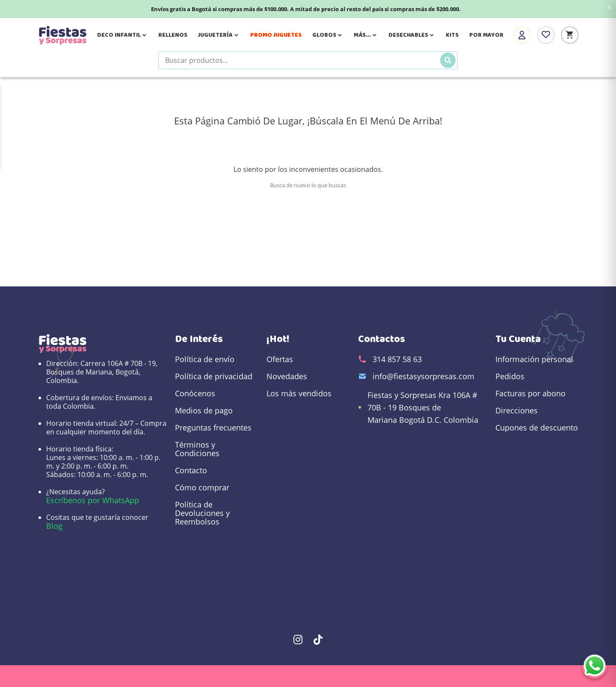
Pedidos (510, 376)
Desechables (412, 35)
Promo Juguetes (276, 35)
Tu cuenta (518, 339)
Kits (452, 35)
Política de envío (205, 359)
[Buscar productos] (308, 60)
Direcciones (517, 410)
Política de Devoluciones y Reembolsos (202, 513)
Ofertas (280, 359)
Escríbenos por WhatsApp (93, 500)
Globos (328, 35)
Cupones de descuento (537, 428)
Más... (366, 35)
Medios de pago (204, 410)
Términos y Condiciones (197, 449)
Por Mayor (486, 35)
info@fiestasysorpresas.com (423, 376)
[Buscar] (448, 60)
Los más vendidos (299, 393)
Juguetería (219, 35)
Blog (54, 526)
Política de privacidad (214, 376)
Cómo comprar (202, 487)
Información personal (534, 359)
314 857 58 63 (397, 359)
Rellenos (173, 35)
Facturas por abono (530, 393)
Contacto (191, 470)
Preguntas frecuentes (213, 428)
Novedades (287, 376)
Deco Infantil (122, 35)
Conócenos (195, 393)
